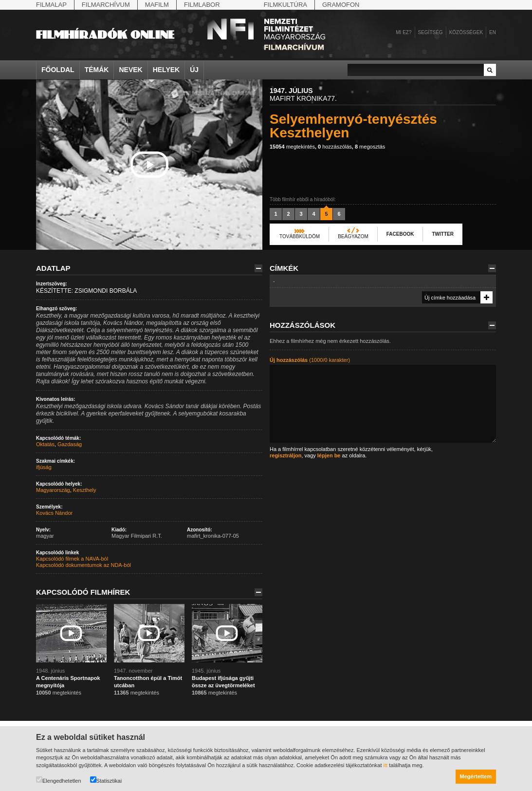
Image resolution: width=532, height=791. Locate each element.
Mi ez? (404, 32)
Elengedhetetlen (59, 780)
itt (386, 765)
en (493, 32)
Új (194, 70)
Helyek (166, 70)
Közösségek (466, 32)
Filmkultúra (285, 5)
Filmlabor (202, 5)
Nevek (130, 70)
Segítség (431, 32)
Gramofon (341, 5)
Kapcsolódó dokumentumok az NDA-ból (83, 565)
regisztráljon (285, 455)
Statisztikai (106, 780)
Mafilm (157, 5)
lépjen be (329, 455)
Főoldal (58, 70)
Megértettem (476, 776)
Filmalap (51, 5)
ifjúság (44, 467)
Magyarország (53, 490)
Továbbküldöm (300, 236)
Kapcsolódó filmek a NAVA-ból (72, 559)
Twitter (442, 234)
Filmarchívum (106, 5)
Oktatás (45, 444)
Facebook (400, 234)
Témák (97, 70)
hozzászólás (335, 147)
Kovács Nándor (54, 513)
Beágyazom (353, 236)
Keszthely (85, 490)
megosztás (370, 147)
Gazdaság (70, 444)
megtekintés (292, 147)
